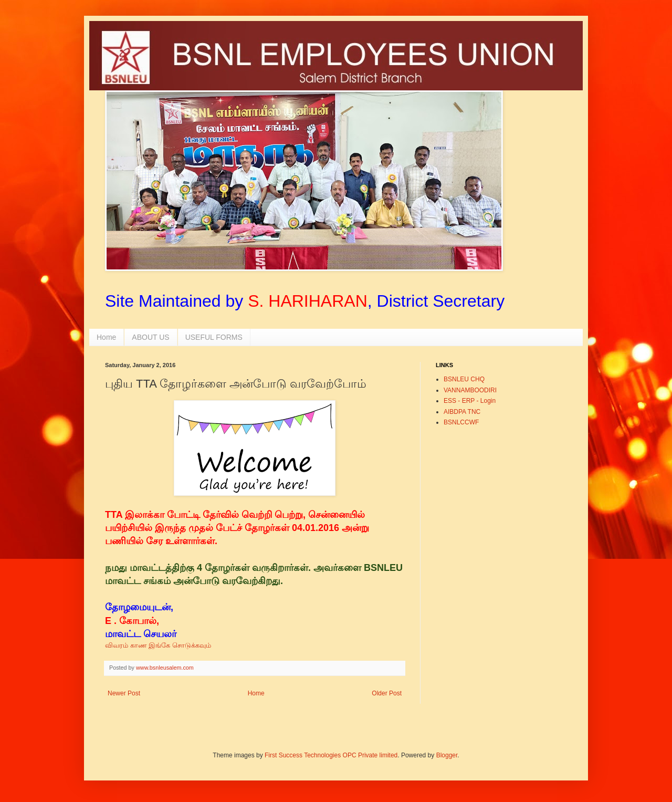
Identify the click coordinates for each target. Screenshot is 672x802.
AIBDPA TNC (462, 412)
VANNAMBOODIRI (470, 390)
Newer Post (124, 693)
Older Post (387, 693)
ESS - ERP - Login (470, 401)
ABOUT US (150, 337)
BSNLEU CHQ (464, 379)
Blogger (447, 755)
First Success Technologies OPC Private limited (331, 755)
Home (106, 337)
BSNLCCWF (461, 422)
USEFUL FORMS (214, 337)
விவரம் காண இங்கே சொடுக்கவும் (158, 645)
